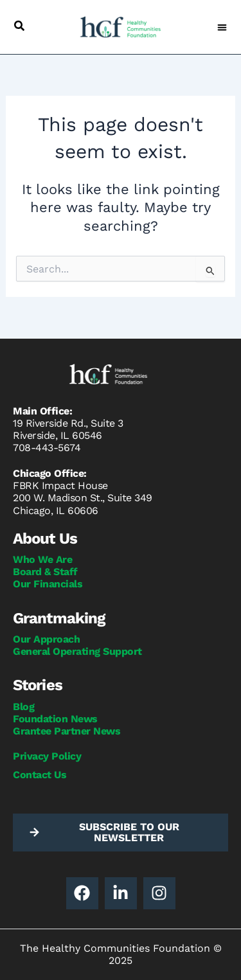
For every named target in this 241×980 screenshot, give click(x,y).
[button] (19, 26)
